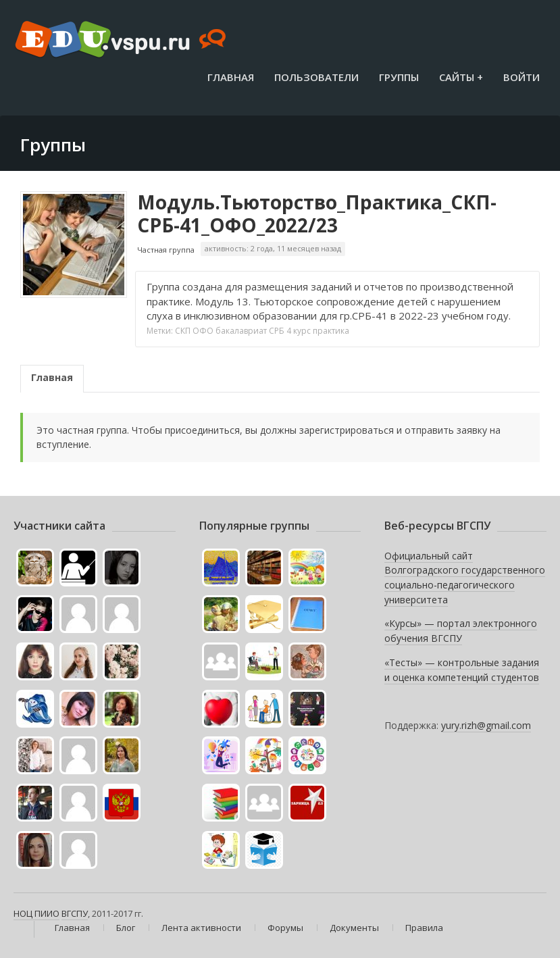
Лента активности (201, 928)
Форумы (285, 928)
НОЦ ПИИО (36, 913)
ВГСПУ (75, 913)
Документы (354, 928)
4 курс (299, 331)
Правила (424, 928)
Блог (126, 928)
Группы (399, 77)
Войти (521, 77)
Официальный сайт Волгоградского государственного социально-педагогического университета (465, 578)
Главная (231, 77)
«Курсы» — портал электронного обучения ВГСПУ (461, 631)
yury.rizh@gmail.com (486, 725)
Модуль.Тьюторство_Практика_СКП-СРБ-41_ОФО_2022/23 (317, 213)
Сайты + (461, 77)
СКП (183, 331)
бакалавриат (241, 331)
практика (331, 331)
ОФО (203, 331)
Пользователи (316, 77)
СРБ (277, 331)
